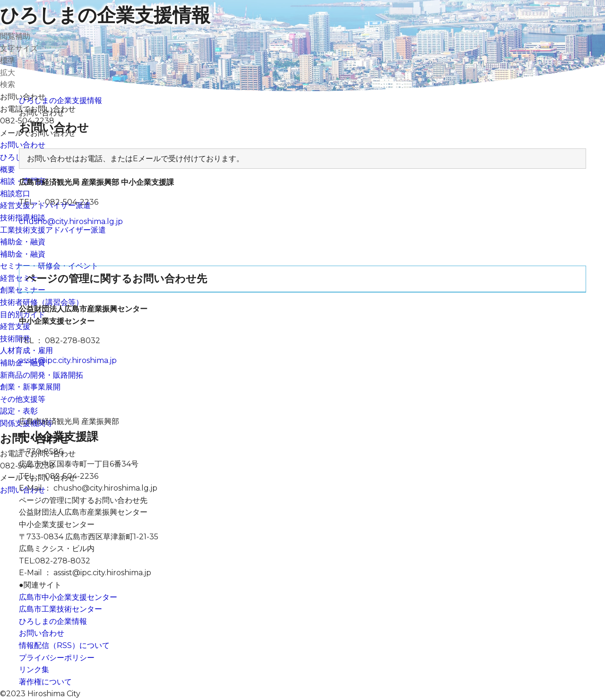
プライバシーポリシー (57, 658)
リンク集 (34, 670)
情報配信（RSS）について (64, 645)
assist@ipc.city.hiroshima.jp (68, 360)
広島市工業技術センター (60, 609)
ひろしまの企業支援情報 (105, 15)
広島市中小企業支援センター (68, 597)
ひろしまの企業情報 (53, 621)
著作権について (45, 682)
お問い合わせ (42, 633)
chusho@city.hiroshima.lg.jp (71, 221)
